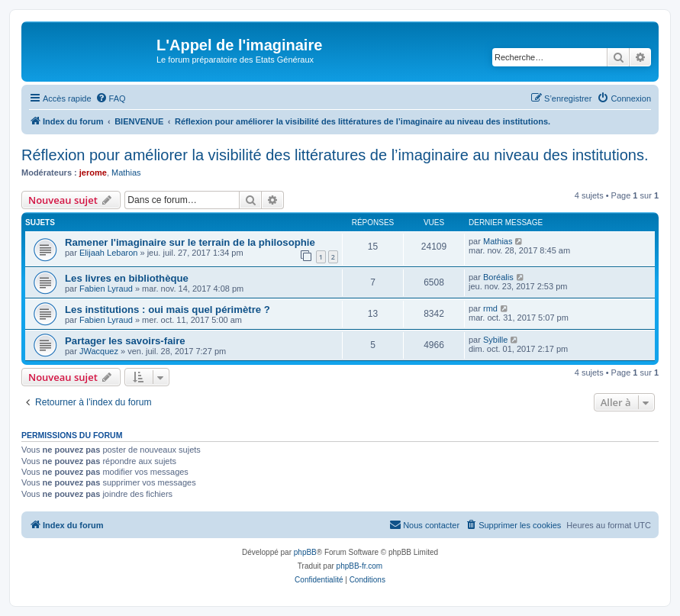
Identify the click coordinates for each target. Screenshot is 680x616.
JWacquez (99, 351)
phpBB (305, 552)
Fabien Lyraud (106, 289)
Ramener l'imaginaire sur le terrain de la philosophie (190, 242)
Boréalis (498, 277)
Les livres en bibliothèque (127, 278)
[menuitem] (111, 98)
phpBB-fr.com (360, 566)
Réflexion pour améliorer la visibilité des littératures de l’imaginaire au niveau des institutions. (335, 155)
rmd (490, 308)
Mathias (126, 173)
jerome (93, 173)
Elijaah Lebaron (108, 253)
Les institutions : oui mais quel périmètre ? (168, 310)
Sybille (495, 340)
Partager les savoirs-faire (125, 341)
